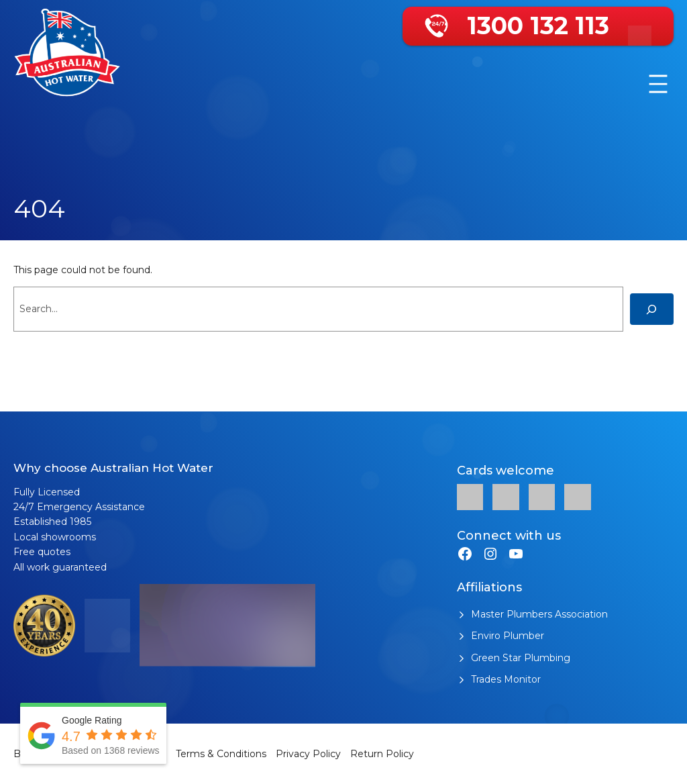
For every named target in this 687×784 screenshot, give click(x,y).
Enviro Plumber (508, 636)
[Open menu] (658, 84)
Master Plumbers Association (539, 614)
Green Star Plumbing (521, 658)
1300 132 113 (538, 26)
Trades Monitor (506, 679)
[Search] (652, 309)
